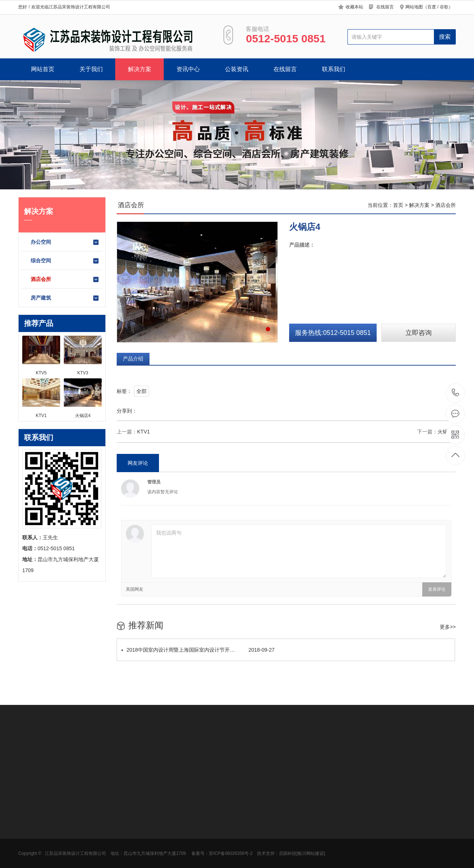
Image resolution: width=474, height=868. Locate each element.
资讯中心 (188, 69)
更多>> (448, 627)
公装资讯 (237, 69)
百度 (432, 7)
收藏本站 (354, 7)
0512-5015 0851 (456, 393)
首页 (398, 205)
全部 (141, 391)
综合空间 (65, 261)
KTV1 (143, 432)
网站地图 (414, 7)
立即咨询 (419, 333)
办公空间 (65, 242)
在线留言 (385, 7)
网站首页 (43, 69)
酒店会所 (65, 279)
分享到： (127, 411)
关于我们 (91, 69)
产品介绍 (133, 359)
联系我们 (334, 69)
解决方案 (140, 69)
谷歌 (444, 7)
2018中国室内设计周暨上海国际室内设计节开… (198, 650)
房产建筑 (65, 298)
